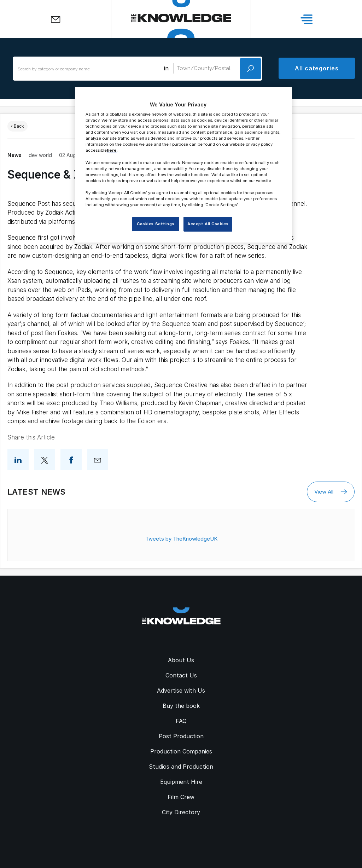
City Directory (181, 812)
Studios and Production (181, 767)
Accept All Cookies (208, 224)
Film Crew (181, 797)
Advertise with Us (181, 691)
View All (331, 492)
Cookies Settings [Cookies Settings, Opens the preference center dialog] (156, 224)
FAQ (181, 721)
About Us (181, 660)
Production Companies (181, 751)
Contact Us (181, 675)
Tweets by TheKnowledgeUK (181, 539)
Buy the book (181, 706)
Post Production (181, 736)
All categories (317, 68)
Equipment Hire (181, 782)
